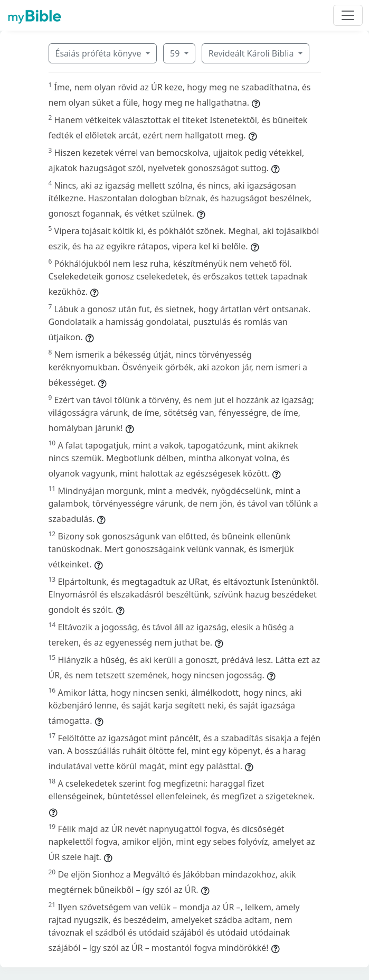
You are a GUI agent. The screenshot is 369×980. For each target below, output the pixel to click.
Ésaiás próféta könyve (100, 53)
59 (176, 53)
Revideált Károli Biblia (252, 53)
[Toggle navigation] (348, 15)
